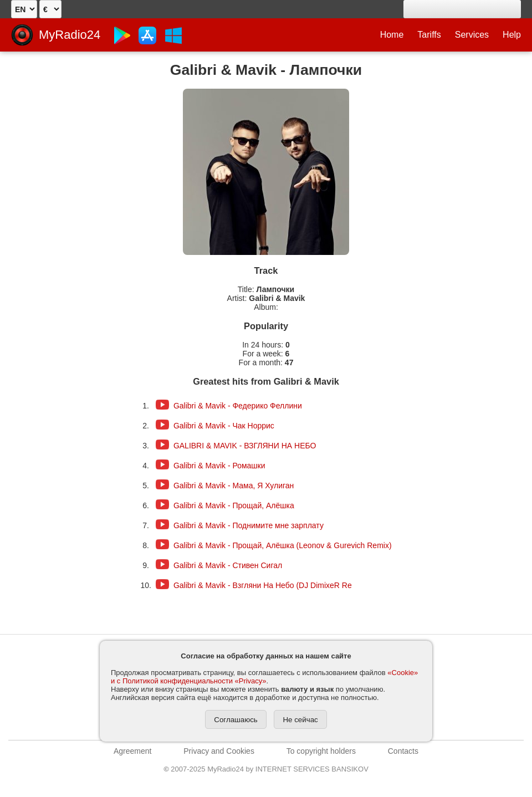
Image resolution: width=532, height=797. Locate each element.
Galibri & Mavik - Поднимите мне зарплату (249, 525)
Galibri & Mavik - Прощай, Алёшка (234, 505)
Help (512, 35)
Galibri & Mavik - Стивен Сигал (228, 565)
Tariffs (429, 35)
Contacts (403, 751)
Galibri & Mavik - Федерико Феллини (238, 406)
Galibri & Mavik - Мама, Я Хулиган (234, 486)
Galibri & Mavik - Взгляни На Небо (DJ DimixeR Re (263, 585)
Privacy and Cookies (219, 751)
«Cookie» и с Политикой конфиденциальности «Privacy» (264, 677)
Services (472, 35)
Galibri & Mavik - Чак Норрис (224, 426)
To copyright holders (321, 751)
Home (392, 35)
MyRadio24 (70, 35)
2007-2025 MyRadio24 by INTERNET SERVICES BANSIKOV (266, 769)
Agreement (132, 751)
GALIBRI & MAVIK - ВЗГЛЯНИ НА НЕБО (245, 446)
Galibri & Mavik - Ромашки (219, 466)
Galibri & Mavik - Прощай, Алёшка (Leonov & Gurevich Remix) (283, 545)
